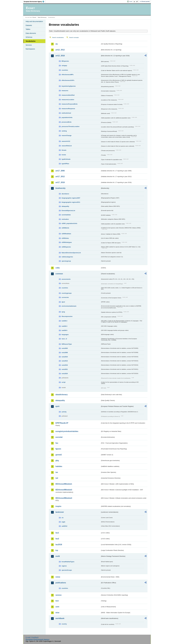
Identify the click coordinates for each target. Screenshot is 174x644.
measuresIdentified (68, 95)
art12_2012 (60, 50)
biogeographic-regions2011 (71, 202)
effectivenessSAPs (68, 80)
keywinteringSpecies (69, 86)
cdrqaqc (64, 66)
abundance (65, 194)
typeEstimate (66, 159)
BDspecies (65, 61)
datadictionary (62, 395)
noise (58, 577)
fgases (58, 449)
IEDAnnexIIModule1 (64, 484)
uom (57, 607)
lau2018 (59, 545)
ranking (64, 131)
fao (57, 443)
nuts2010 (65, 357)
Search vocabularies (58, 37)
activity (64, 412)
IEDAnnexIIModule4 (64, 498)
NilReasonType (67, 344)
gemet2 (59, 455)
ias (57, 472)
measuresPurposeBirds (70, 104)
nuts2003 (65, 348)
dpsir (63, 302)
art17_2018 (60, 182)
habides (59, 466)
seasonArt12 (66, 141)
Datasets (29, 25)
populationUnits (67, 117)
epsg (63, 312)
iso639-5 (64, 330)
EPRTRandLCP (62, 423)
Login (131, 1)
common (59, 274)
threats (64, 150)
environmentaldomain (69, 306)
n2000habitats (66, 234)
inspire (58, 506)
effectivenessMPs (68, 75)
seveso (58, 595)
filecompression (67, 316)
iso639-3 (64, 326)
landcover (60, 512)
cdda (58, 268)
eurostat (59, 437)
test (57, 601)
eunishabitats (66, 215)
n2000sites (65, 238)
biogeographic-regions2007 (71, 198)
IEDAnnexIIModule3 (64, 490)
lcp (57, 550)
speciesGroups (67, 570)
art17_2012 (60, 177)
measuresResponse (68, 109)
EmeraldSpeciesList (68, 211)
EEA (35, 2)
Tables (28, 29)
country (64, 624)
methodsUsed (66, 113)
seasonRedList (67, 146)
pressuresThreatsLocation (71, 126)
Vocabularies (31, 41)
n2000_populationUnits (69, 223)
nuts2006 (65, 353)
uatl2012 (64, 526)
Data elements (31, 33)
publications (61, 583)
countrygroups (67, 293)
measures (65, 91)
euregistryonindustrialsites (67, 431)
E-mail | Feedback (32, 637)
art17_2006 (60, 171)
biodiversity (60, 188)
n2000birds (65, 228)
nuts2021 (65, 369)
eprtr (57, 406)
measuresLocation (68, 100)
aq (57, 44)
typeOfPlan (65, 164)
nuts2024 (65, 374)
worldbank (60, 618)
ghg (57, 460)
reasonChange (67, 135)
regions (64, 566)
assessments (66, 279)
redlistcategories (67, 257)
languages (65, 335)
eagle (63, 522)
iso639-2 (64, 321)
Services (29, 45)
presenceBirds (67, 122)
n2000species (66, 247)
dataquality (65, 206)
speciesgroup (66, 261)
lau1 (57, 533)
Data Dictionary (42, 17)
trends (64, 155)
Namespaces (30, 49)
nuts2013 (65, 361)
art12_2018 (60, 56)
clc (63, 518)
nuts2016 (65, 365)
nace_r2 (64, 339)
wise (57, 613)
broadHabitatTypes (68, 562)
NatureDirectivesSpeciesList (71, 253)
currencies (65, 297)
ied (57, 478)
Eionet (34, 17)
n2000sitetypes (67, 242)
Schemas (29, 37)
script (64, 382)
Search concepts (74, 37)
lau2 (57, 539)
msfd (58, 556)
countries (65, 70)
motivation (65, 219)
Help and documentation (34, 21)
